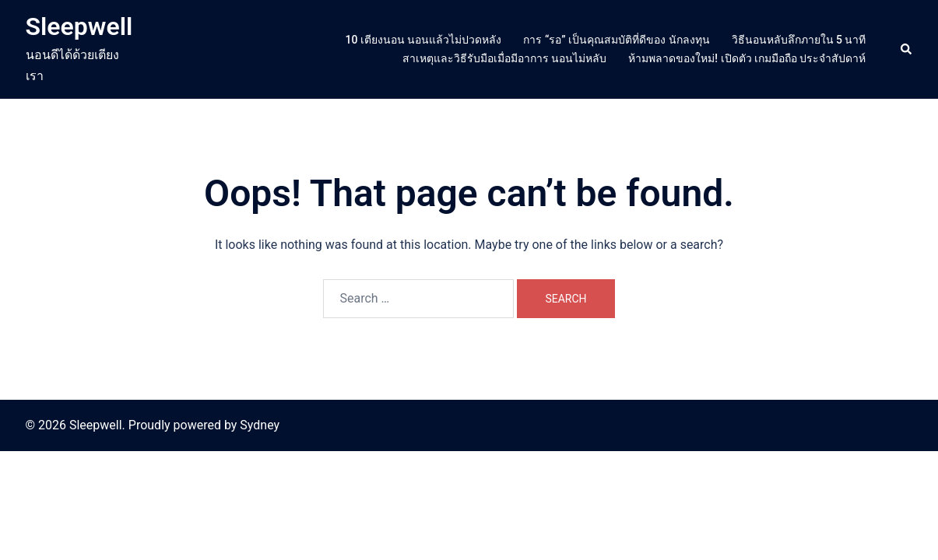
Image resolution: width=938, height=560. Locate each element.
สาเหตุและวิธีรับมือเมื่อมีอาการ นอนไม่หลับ (504, 58)
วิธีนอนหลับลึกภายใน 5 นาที (799, 40)
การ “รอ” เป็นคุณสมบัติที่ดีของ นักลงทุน (616, 40)
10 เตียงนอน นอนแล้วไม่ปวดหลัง (424, 40)
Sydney (260, 425)
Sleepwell (79, 26)
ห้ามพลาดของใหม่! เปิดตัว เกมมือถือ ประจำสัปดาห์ (747, 58)
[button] (907, 49)
